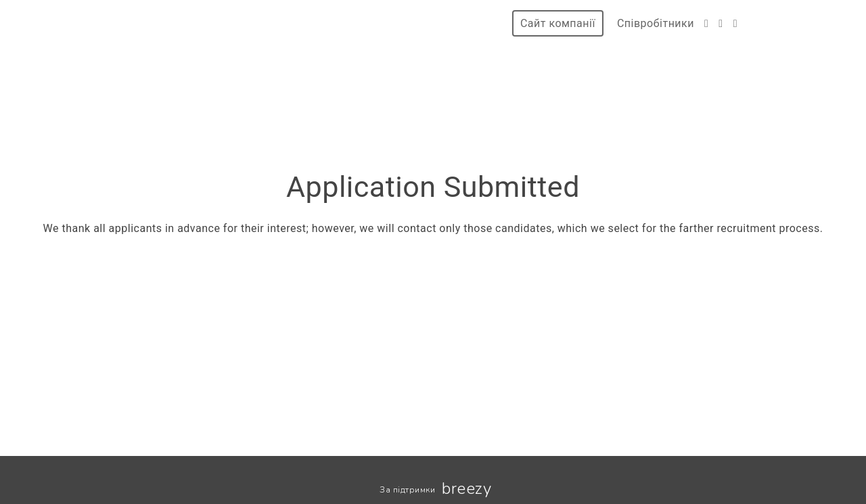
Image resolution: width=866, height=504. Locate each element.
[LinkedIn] (735, 23)
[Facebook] (706, 23)
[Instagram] (721, 23)
